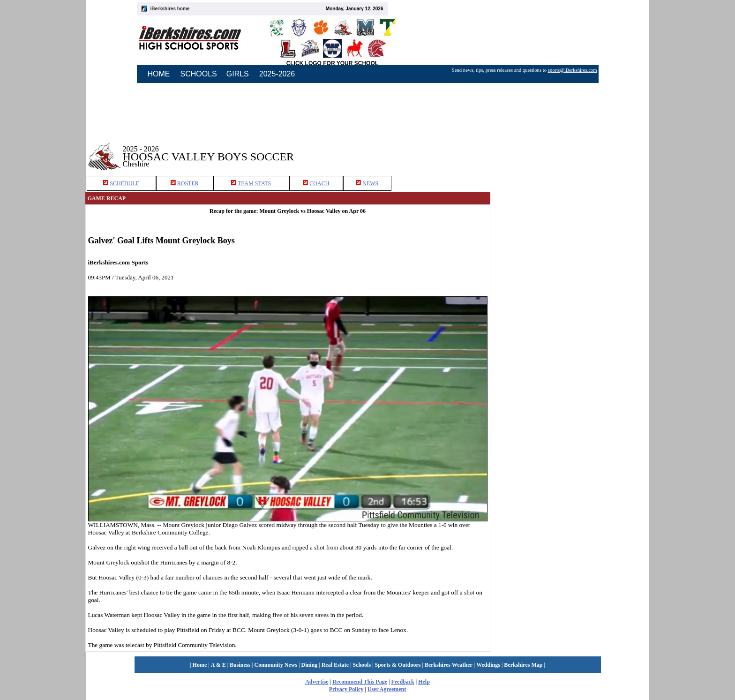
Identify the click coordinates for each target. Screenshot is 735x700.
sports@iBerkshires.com (573, 70)
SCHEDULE (124, 183)
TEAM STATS (254, 183)
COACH (319, 183)
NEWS (370, 183)
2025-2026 (277, 74)
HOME (159, 74)
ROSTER (188, 183)
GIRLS (238, 74)
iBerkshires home (170, 9)
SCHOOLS (199, 74)
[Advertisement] (570, 150)
